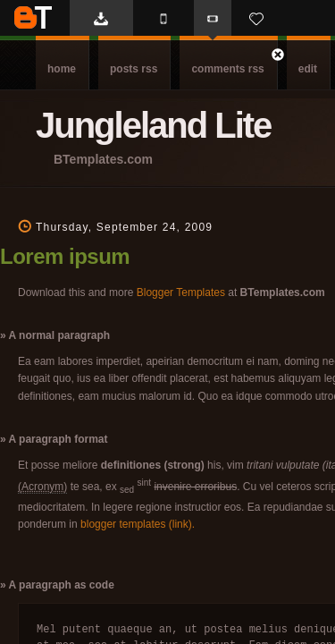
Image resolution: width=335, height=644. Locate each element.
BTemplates (33, 17)
